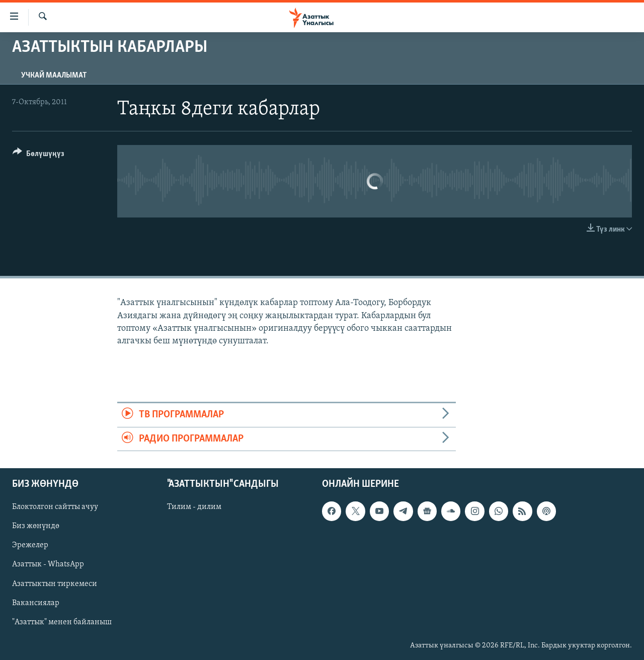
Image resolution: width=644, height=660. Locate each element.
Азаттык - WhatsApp (48, 564)
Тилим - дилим (194, 507)
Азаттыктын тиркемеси (55, 583)
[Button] (38, 155)
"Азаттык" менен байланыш (62, 622)
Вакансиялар (36, 603)
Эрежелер (30, 545)
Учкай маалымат (54, 76)
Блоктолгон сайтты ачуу (55, 507)
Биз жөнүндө (36, 526)
